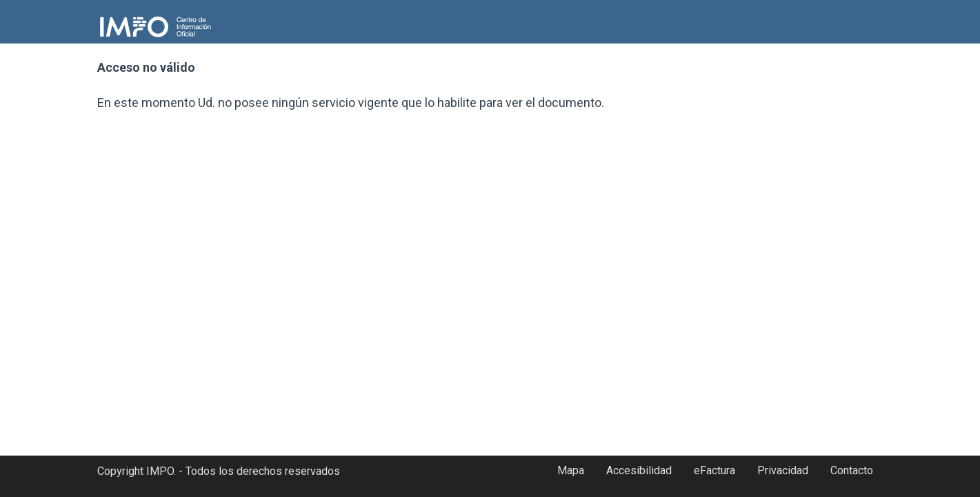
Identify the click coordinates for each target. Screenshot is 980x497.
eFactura (714, 470)
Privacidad (783, 470)
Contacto (852, 470)
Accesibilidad (639, 470)
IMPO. (161, 471)
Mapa (571, 470)
